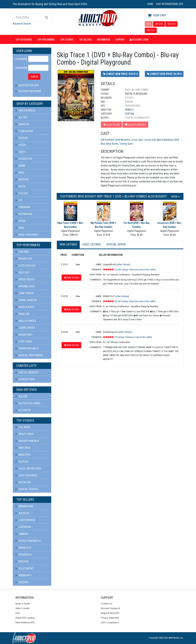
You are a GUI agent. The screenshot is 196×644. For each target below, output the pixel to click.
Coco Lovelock (26, 266)
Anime (20, 166)
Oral (20, 228)
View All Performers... (30, 355)
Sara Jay (22, 314)
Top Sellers (85, 39)
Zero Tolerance (26, 475)
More (176, 197)
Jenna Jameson (26, 300)
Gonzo (21, 152)
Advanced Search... (23, 24)
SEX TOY (171, 24)
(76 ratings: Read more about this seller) (133, 337)
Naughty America (27, 441)
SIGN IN (34, 77)
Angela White (25, 307)
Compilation (24, 131)
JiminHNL (22, 534)
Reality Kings (25, 434)
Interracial (24, 214)
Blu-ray (21, 396)
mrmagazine (24, 506)
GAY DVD (159, 24)
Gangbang (23, 207)
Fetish (21, 145)
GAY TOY (151, 30)
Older (20, 221)
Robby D (129, 110)
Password (21, 68)
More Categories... (28, 235)
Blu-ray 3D (23, 410)
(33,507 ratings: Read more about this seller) (135, 301)
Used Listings (92, 244)
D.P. (19, 200)
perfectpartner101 (28, 541)
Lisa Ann (22, 252)
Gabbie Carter (25, 328)
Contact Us (106, 604)
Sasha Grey (24, 335)
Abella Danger (26, 321)
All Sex (21, 117)
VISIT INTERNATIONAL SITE (170, 4)
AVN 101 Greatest (27, 372)
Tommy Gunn (126, 144)
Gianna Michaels (27, 348)
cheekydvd (23, 527)
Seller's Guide (22, 608)
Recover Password (30, 91)
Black (20, 186)
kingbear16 (24, 575)
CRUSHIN (22, 582)
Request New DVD (110, 613)
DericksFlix (24, 555)
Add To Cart (71, 278)
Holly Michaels (122, 140)
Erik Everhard (107, 140)
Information (103, 39)
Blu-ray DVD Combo (28, 403)
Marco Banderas (165, 140)
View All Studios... (28, 489)
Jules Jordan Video (28, 469)
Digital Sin (23, 482)
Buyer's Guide (23, 604)
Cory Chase (24, 342)
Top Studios (67, 39)
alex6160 (22, 513)
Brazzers (23, 455)
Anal (20, 173)
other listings (123, 264)
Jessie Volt (150, 140)
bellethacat (24, 568)
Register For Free (29, 85)
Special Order (116, 244)
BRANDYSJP (23, 548)
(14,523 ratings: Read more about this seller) (135, 269)
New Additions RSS (25, 622)
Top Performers (46, 39)
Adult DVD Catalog (25, 618)
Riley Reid (23, 272)
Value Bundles (25, 110)
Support (120, 39)
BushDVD (22, 562)
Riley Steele (112, 144)
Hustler (22, 462)
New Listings (68, 244)
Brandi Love (24, 259)
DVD (149, 24)
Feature (22, 138)
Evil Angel (23, 427)
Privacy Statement (110, 618)
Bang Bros (23, 448)
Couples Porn (25, 379)
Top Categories (24, 39)
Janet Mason (25, 293)
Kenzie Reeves (25, 279)
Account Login (139, 39)
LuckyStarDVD (25, 520)
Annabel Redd (25, 286)
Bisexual (22, 179)
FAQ (18, 613)
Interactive (24, 159)
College (22, 193)
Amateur (22, 124)
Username (21, 59)
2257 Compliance (110, 622)
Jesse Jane (137, 140)
